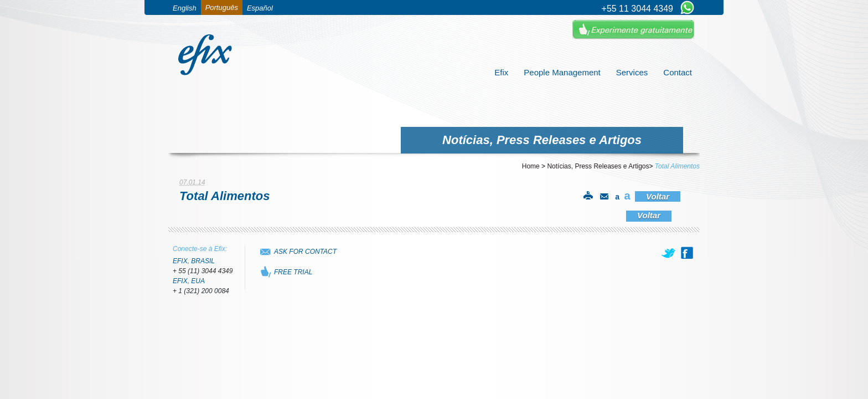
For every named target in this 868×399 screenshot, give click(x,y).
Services (632, 72)
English (185, 8)
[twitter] (669, 253)
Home (531, 166)
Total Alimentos (677, 166)
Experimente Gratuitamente (633, 30)
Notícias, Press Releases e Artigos (598, 166)
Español (260, 8)
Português (222, 7)
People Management (562, 72)
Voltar (658, 196)
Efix (501, 72)
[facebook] (687, 253)
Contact (678, 72)
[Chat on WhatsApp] (687, 8)
